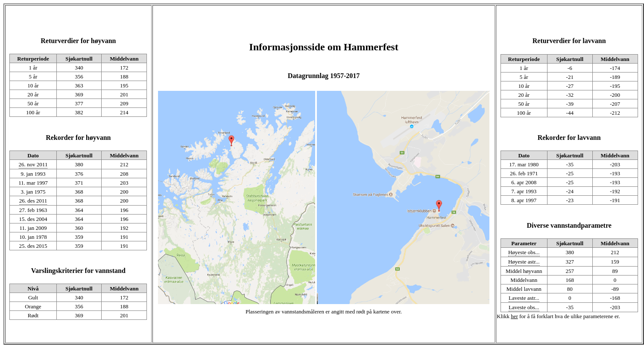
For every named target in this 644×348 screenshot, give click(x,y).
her (514, 316)
